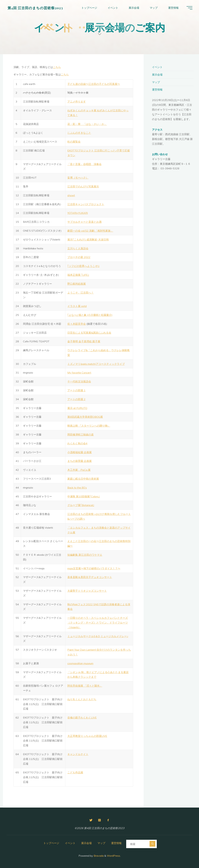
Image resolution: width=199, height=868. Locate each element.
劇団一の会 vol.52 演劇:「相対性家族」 (90, 231)
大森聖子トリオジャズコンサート (87, 591)
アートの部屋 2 (76, 399)
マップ (156, 82)
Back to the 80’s (77, 488)
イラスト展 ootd (77, 306)
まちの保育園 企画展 (80, 461)
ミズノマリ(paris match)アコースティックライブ (96, 364)
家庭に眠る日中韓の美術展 (83, 479)
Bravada (98, 856)
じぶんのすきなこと (79, 133)
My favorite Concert (79, 373)
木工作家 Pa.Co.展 (79, 470)
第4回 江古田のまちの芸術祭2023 (35, 8)
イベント (157, 67)
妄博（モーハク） (78, 178)
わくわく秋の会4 (77, 443)
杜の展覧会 (74, 142)
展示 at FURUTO (77, 408)
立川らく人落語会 (78, 248)
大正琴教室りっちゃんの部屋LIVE (87, 736)
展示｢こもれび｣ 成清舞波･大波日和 (88, 240)
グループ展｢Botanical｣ (81, 505)
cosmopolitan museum (80, 663)
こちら (57, 67)
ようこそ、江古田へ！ (81, 293)
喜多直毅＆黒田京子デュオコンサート (90, 577)
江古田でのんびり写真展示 (83, 186)
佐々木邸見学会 (77, 324)
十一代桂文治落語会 (79, 381)
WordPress (113, 856)
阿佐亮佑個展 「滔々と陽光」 (85, 686)
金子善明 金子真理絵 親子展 (84, 341)
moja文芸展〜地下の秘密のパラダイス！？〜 (94, 568)
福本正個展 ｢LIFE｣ (78, 275)
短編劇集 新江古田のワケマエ (85, 555)
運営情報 (157, 90)
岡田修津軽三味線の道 (81, 434)
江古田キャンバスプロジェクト (86, 204)
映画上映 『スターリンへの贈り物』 (89, 426)
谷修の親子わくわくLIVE (82, 718)
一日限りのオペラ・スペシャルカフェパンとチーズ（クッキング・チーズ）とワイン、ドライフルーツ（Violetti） (98, 623)
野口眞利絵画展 (77, 284)
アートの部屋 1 (76, 390)
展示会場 (157, 75)
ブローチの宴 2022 (79, 257)
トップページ (51, 843)
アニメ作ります (77, 102)
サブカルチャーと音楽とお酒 (84, 222)
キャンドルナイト (78, 754)
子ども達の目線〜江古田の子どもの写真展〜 (94, 84)
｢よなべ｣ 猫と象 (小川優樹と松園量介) (90, 315)
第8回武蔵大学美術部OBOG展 (85, 417)
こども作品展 (75, 772)
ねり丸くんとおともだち (82, 699)
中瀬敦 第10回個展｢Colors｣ (84, 496)
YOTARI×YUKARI (78, 213)
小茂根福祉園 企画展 (80, 452)
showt (71, 195)
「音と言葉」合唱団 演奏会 (84, 164)
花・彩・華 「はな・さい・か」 (87, 124)
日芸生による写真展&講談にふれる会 (89, 333)
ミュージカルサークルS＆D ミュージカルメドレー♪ (98, 636)
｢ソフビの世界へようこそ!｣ (83, 266)
